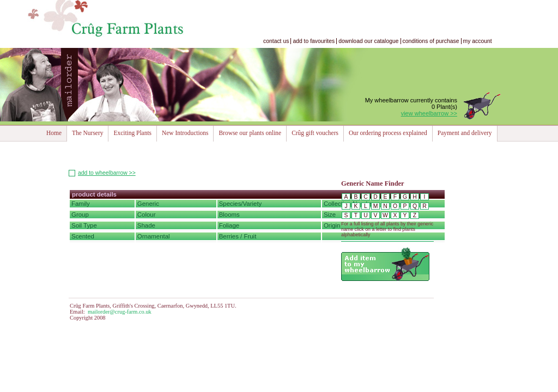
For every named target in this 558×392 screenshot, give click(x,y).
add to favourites (314, 41)
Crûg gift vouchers (315, 133)
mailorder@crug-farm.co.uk (120, 312)
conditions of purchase (431, 41)
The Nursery (87, 133)
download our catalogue (368, 41)
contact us (276, 41)
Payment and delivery (465, 133)
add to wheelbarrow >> (107, 173)
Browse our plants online (250, 133)
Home (54, 133)
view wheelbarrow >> (429, 113)
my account (478, 41)
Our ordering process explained (388, 133)
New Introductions (185, 133)
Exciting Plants (132, 133)
